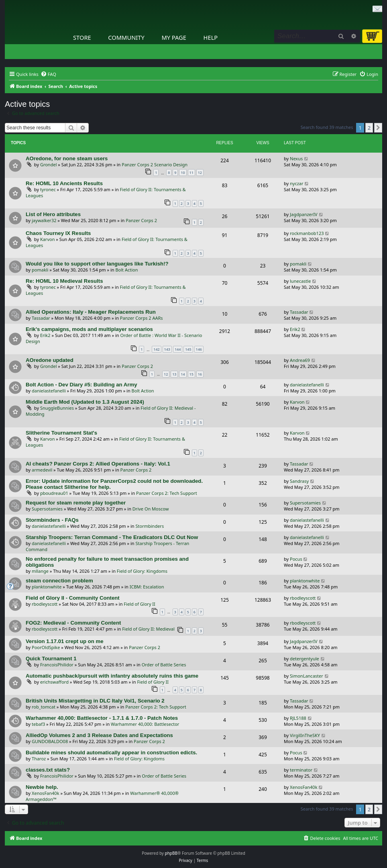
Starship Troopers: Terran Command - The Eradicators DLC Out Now (112, 537)
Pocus (296, 559)
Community (126, 37)
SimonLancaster (307, 676)
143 (167, 349)
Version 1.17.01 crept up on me (65, 641)
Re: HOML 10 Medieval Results (64, 281)
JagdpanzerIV (304, 214)
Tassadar (41, 318)
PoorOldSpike (46, 647)
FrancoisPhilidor (57, 665)
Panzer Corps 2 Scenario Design (155, 164)
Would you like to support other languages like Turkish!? (97, 264)
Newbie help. (42, 787)
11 (191, 173)
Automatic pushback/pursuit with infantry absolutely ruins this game (112, 676)
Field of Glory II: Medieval (148, 629)
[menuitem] (48, 74)
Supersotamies (47, 509)
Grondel (49, 164)
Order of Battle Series (164, 665)
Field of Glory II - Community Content (73, 598)
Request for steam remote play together (76, 503)
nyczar (297, 183)
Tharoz (39, 759)
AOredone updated (50, 360)
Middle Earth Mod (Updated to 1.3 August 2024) (85, 402)
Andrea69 (300, 360)
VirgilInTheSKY (305, 735)
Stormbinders (150, 526)
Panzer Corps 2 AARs (142, 318)
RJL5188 (298, 718)
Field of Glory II (140, 604)
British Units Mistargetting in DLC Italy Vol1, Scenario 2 (95, 701)
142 (156, 349)
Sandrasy (299, 481)
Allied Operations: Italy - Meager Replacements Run (91, 312)
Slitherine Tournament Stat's (61, 433)
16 (200, 374)
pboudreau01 (54, 493)
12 (200, 173)
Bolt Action (126, 270)
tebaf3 (38, 724)
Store (82, 37)
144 (178, 349)
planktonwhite (47, 587)
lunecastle (300, 281)
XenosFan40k (46, 793)
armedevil (42, 470)
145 (188, 349)
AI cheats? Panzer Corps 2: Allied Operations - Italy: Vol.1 (98, 464)
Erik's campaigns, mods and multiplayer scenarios (89, 329)
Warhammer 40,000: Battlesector (145, 724)
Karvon (48, 239)
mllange (40, 571)
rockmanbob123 (307, 233)
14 (183, 374)
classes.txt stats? (48, 770)
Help (211, 37)
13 (174, 374)
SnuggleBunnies (57, 408)
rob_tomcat (44, 707)
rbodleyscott (45, 604)
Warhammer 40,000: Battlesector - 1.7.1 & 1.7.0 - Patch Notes (102, 718)
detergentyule (305, 659)
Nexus (296, 158)
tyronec (48, 189)
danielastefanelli (49, 391)
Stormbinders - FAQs (52, 520)
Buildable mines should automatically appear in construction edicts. (111, 753)
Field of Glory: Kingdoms (142, 571)
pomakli (40, 270)
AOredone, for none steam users (67, 158)
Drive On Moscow (151, 509)
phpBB (171, 853)
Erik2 (45, 335)
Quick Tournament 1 (51, 659)
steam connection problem (59, 581)
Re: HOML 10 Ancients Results (64, 183)
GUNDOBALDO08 (50, 741)
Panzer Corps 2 (141, 220)
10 (183, 173)
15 (191, 374)
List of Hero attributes (53, 214)
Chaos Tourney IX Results (58, 233)
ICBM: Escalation (147, 587)
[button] (378, 128)
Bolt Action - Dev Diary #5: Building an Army (81, 385)
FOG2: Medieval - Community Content (73, 623)
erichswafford (54, 682)
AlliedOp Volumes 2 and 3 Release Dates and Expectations (99, 735)
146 (199, 349)
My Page (174, 37)
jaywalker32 (44, 220)
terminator (301, 770)
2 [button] (369, 128)
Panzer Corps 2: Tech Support (167, 493)
